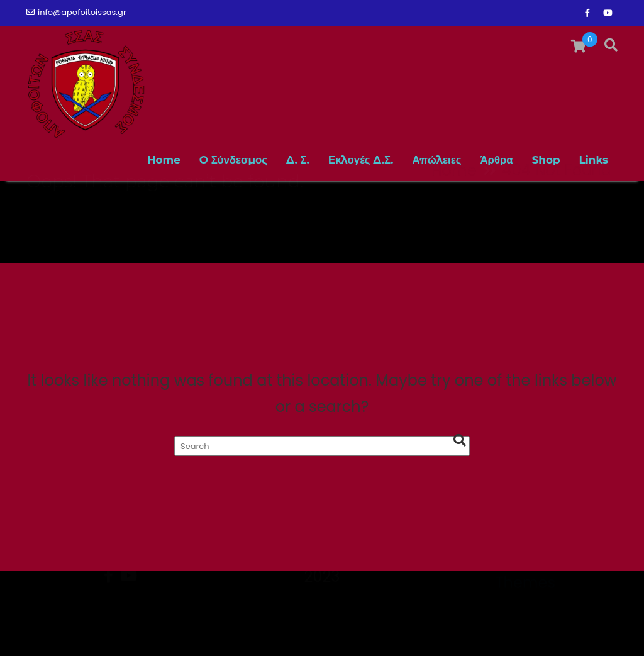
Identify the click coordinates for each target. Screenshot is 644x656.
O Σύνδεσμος (233, 160)
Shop (546, 160)
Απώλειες (437, 160)
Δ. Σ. (298, 160)
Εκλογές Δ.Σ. (361, 160)
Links (594, 160)
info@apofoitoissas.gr (76, 12)
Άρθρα (496, 160)
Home (164, 160)
